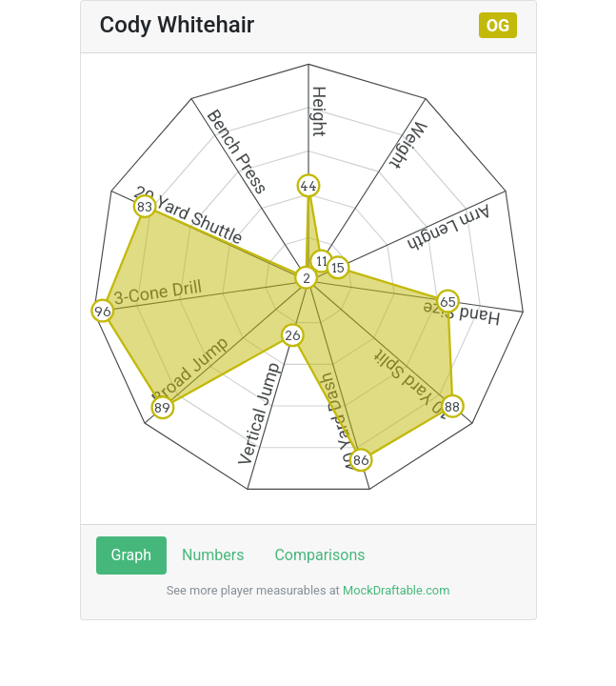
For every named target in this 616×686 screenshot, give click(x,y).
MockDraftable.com (395, 590)
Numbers (213, 555)
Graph (132, 555)
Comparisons (319, 555)
